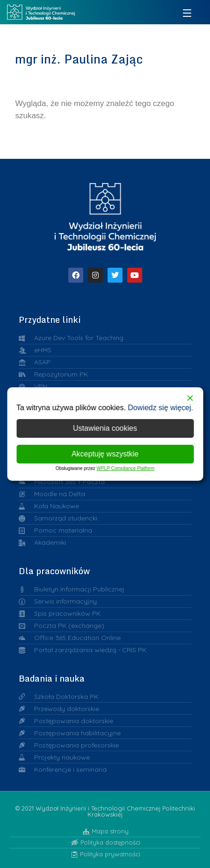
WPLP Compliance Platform (126, 468)
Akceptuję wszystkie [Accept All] (105, 454)
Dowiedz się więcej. (160, 408)
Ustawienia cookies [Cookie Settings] (105, 428)
